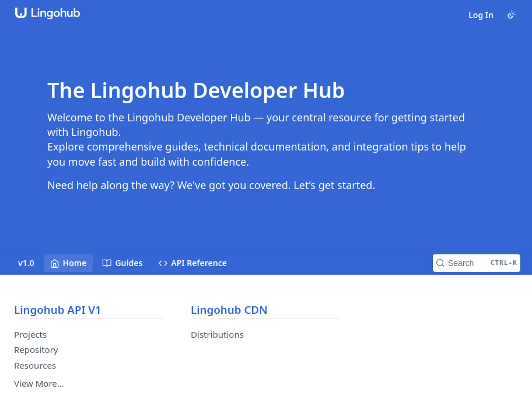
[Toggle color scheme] (512, 15)
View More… (39, 383)
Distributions (217, 334)
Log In (481, 15)
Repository (36, 349)
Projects (30, 334)
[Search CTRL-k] (477, 263)
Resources (35, 365)
